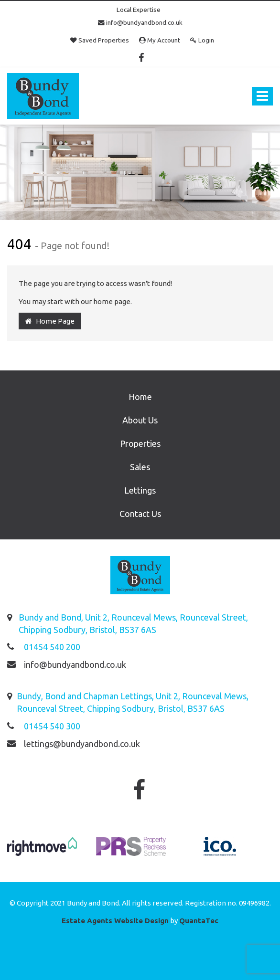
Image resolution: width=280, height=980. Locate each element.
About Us (140, 420)
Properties (140, 443)
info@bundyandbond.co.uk (140, 22)
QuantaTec (199, 921)
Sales (140, 467)
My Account (160, 40)
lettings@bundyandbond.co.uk (82, 744)
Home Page (50, 321)
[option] (42, 851)
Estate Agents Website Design (115, 921)
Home (140, 397)
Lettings (140, 490)
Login (202, 40)
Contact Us (140, 514)
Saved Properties (100, 40)
